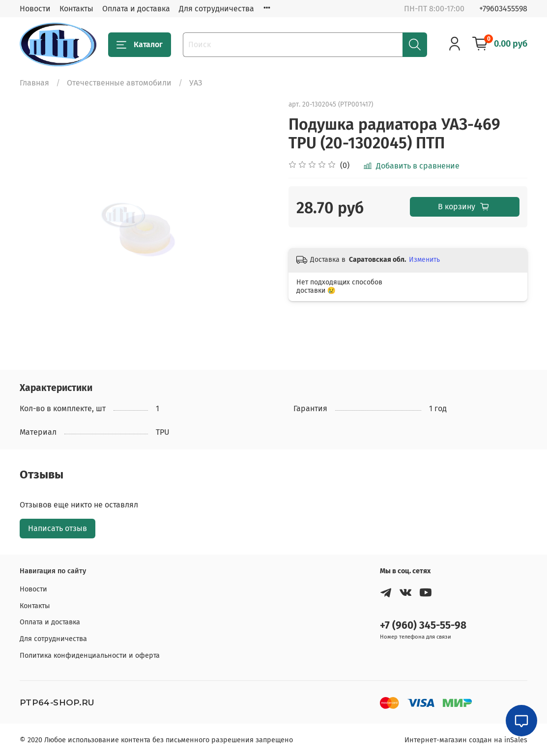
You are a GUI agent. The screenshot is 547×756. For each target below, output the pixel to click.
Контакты (76, 9)
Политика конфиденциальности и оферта (90, 656)
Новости (35, 9)
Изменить (424, 260)
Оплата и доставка (136, 9)
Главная (34, 83)
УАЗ (196, 83)
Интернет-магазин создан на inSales (466, 740)
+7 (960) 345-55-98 (423, 626)
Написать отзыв (58, 528)
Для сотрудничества (216, 9)
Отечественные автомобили (119, 83)
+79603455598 (503, 9)
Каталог (140, 45)
